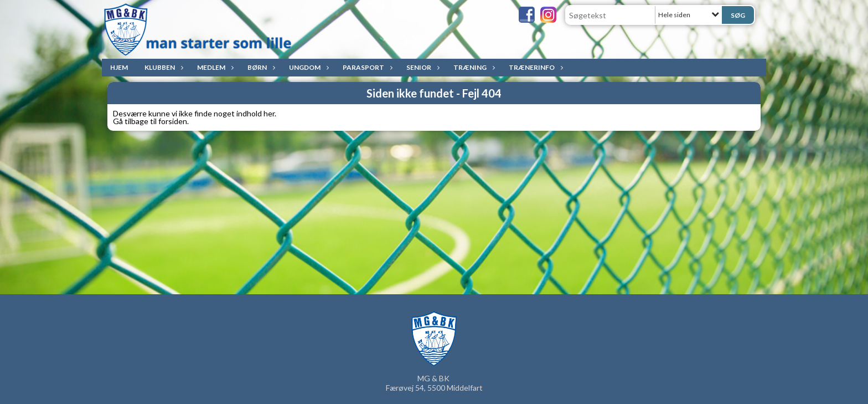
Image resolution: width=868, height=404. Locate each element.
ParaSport (366, 67)
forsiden (173, 121)
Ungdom (308, 67)
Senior (422, 67)
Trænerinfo (534, 67)
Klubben (162, 67)
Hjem (119, 67)
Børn (260, 67)
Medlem (214, 67)
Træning (473, 67)
